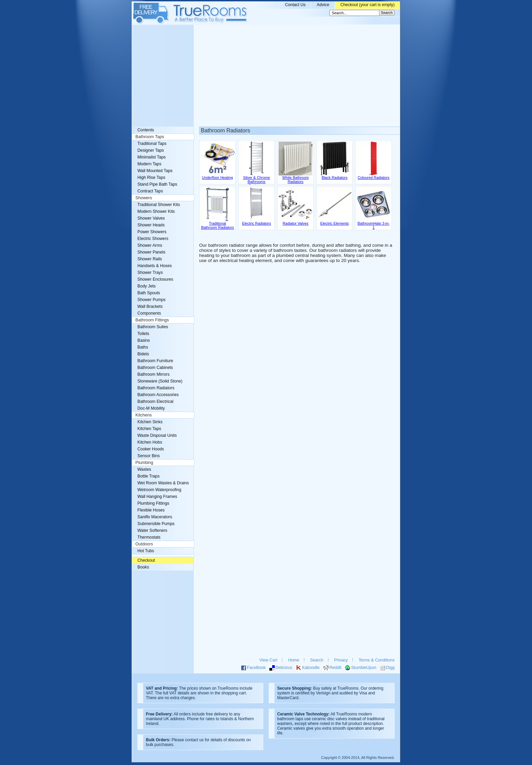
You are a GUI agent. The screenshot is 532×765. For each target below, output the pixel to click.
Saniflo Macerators (155, 517)
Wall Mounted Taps (155, 171)
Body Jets (147, 286)
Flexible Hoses (151, 510)
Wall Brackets (150, 306)
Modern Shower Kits (156, 211)
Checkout (146, 560)
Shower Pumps (151, 300)
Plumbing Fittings (153, 503)
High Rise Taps (151, 178)
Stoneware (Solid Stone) (160, 381)
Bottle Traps (148, 476)
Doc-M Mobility (151, 408)
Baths (143, 347)
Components (149, 313)
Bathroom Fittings (152, 320)
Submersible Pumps (156, 524)
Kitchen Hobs (150, 442)
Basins (144, 340)
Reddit (335, 668)
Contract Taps (150, 191)
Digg (390, 668)
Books (143, 567)
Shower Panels (151, 252)
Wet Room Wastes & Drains (163, 483)
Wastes (144, 469)
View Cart (269, 660)
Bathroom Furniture (155, 361)
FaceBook (256, 668)
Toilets (143, 334)
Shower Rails (150, 259)
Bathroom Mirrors (154, 374)
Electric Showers (153, 239)
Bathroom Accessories (158, 395)
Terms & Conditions (377, 660)
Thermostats (149, 537)
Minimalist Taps (151, 157)
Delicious (284, 668)
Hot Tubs (146, 551)
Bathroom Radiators (156, 388)
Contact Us (295, 5)
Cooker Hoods (151, 449)
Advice (323, 5)
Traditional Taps (152, 144)
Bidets (143, 354)
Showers (144, 198)
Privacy (341, 660)
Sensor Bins (149, 456)
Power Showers (152, 232)
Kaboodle (311, 668)
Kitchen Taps (149, 429)
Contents (146, 130)
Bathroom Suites (153, 327)
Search (317, 660)
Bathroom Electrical (155, 402)
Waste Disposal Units (157, 435)
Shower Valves (151, 218)
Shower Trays (150, 273)
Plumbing (144, 463)
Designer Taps (151, 150)
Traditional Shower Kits (159, 205)
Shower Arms (150, 245)
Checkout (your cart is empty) (367, 5)
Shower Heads (151, 225)
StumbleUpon (364, 668)
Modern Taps (149, 164)
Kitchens (144, 415)
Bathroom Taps (150, 137)
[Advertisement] (266, 76)
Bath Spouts (149, 293)
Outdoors (144, 544)
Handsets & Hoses (155, 266)
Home (294, 660)
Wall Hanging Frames (157, 497)
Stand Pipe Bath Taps (157, 184)
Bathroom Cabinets (155, 368)
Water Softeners (152, 530)
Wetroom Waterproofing (159, 490)
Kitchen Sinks (150, 422)
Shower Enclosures (155, 279)
